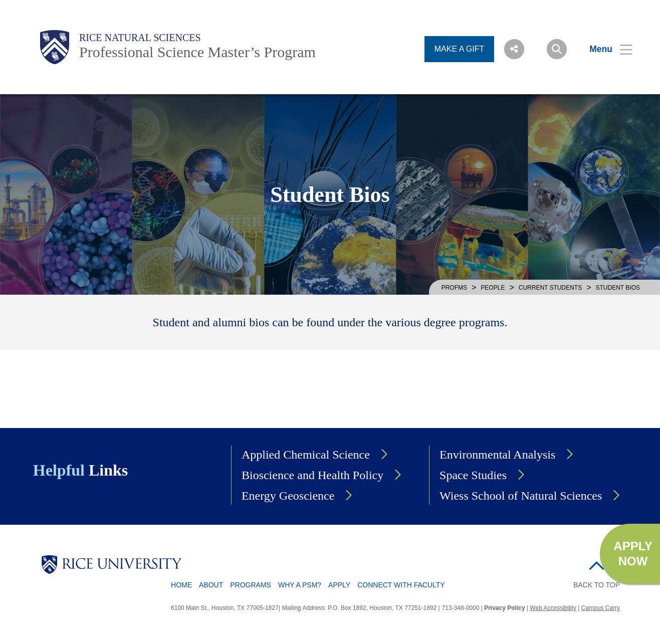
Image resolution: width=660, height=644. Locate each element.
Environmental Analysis (497, 455)
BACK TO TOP (597, 585)
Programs (251, 585)
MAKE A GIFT (460, 49)
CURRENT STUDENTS (550, 288)
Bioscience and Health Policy (312, 475)
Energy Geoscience (288, 496)
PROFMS (454, 288)
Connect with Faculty (401, 585)
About (211, 585)
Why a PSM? (300, 585)
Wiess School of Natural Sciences (521, 496)
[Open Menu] (605, 49)
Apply (339, 585)
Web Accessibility (553, 608)
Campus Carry (601, 608)
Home (181, 585)
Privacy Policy (504, 608)
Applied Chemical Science (306, 455)
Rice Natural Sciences (140, 38)
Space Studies (473, 475)
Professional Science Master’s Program (197, 52)
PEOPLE (493, 288)
